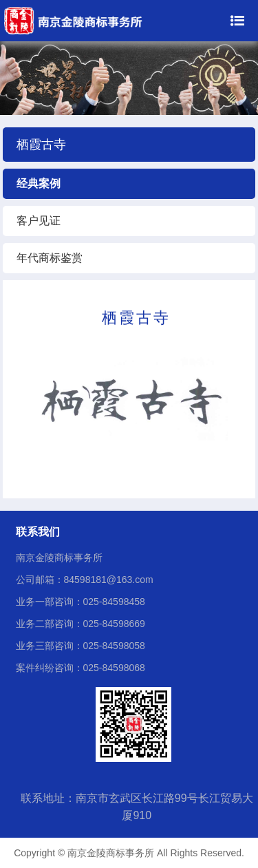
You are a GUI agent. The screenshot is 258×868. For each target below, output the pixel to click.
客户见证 (39, 221)
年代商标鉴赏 (50, 258)
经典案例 (39, 183)
